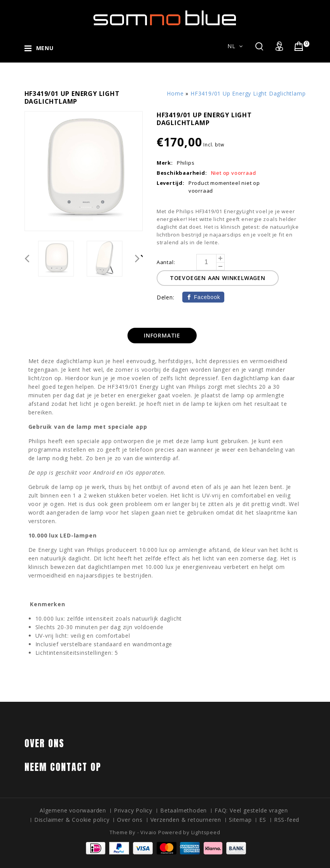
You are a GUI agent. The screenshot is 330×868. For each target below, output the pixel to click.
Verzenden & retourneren (186, 820)
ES (263, 820)
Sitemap (240, 820)
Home (175, 93)
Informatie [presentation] (162, 335)
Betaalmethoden (183, 810)
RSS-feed (287, 820)
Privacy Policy (133, 810)
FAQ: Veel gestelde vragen (251, 810)
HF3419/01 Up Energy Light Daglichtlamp (248, 93)
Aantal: (166, 262)
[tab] (162, 336)
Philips (186, 163)
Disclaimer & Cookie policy (72, 820)
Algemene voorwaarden (73, 810)
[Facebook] (203, 297)
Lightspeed (206, 832)
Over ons (130, 820)
